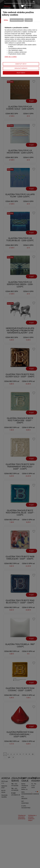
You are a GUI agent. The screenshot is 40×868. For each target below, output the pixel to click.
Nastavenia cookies (17, 20)
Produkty (7, 6)
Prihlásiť (28, 5)
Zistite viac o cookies (11, 57)
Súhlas (6, 20)
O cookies (29, 20)
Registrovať (29, 8)
